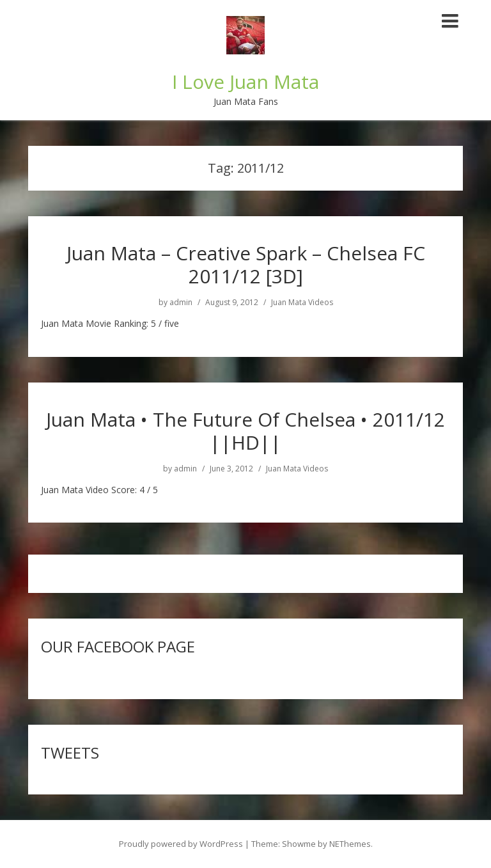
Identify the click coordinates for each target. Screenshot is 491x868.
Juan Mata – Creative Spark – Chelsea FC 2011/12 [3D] (246, 264)
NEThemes (350, 844)
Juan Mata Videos (302, 303)
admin (181, 303)
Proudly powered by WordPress (181, 844)
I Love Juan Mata (245, 82)
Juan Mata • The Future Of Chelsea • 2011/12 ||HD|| (245, 431)
